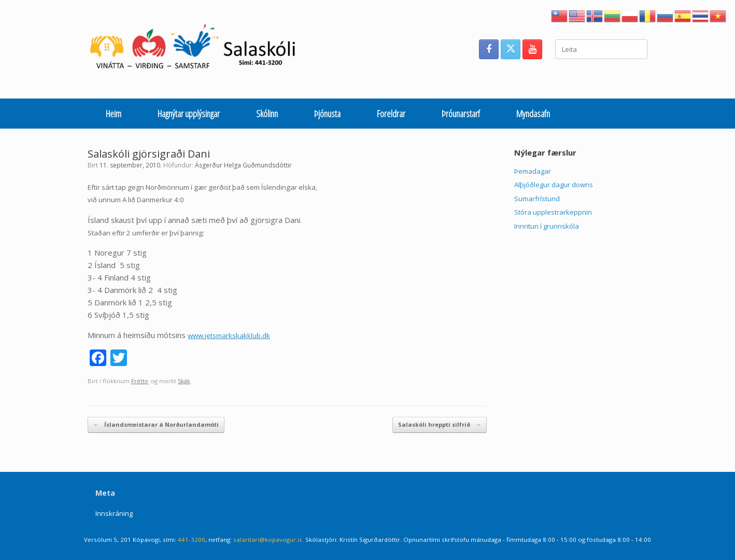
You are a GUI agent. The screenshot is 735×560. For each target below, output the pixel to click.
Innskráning (114, 513)
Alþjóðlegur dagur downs (554, 185)
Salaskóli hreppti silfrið (440, 425)
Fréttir (140, 381)
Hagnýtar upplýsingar (189, 114)
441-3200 (192, 540)
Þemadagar (533, 171)
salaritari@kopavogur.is (268, 540)
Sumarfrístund (537, 199)
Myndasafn (533, 114)
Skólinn (267, 114)
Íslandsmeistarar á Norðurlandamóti (156, 425)
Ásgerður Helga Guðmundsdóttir (243, 165)
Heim (114, 114)
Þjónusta (327, 114)
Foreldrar (391, 114)
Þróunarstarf (461, 114)
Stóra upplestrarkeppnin (553, 212)
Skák (184, 381)
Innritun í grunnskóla (547, 226)
